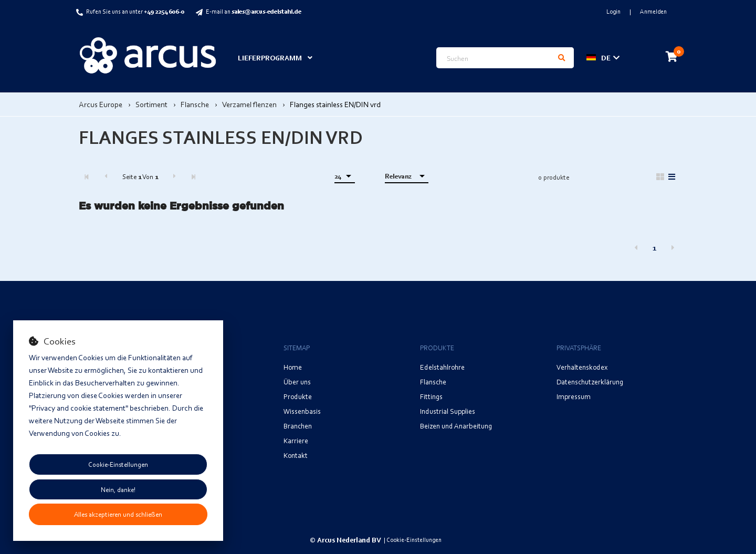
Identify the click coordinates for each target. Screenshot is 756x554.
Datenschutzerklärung (590, 381)
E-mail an (254, 11)
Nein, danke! (118, 489)
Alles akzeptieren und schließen (118, 514)
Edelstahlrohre (442, 367)
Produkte (298, 396)
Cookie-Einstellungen (118, 464)
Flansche (433, 381)
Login (614, 11)
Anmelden (653, 11)
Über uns (297, 381)
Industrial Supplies (448, 411)
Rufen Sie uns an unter (135, 11)
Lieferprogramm (270, 58)
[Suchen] (561, 58)
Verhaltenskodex (582, 367)
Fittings (431, 396)
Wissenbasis (302, 411)
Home (293, 367)
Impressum (574, 396)
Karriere (296, 440)
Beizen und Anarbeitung (456, 426)
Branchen (298, 426)
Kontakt (296, 455)
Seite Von (140, 176)
